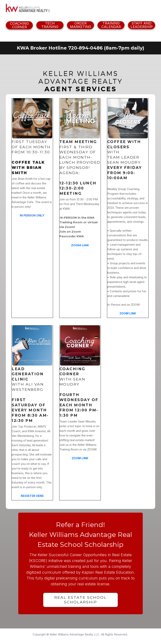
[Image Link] (28, 8)
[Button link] (19, 25)
